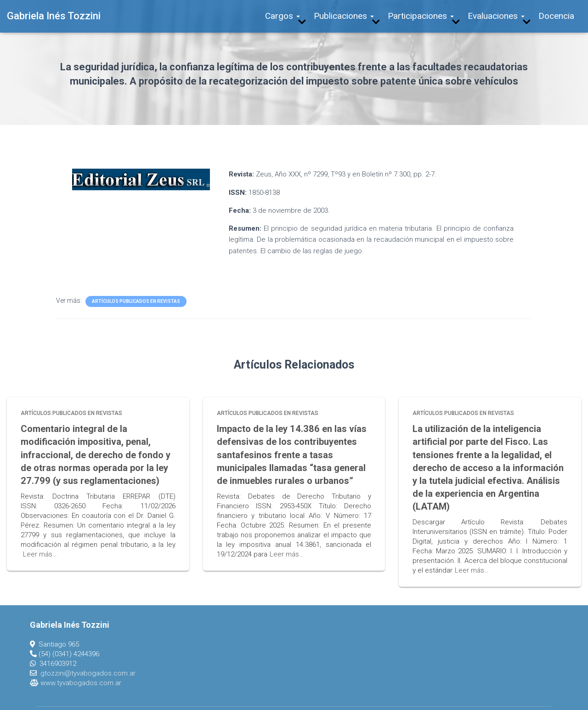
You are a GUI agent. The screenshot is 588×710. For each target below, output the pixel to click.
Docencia (556, 16)
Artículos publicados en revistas (136, 301)
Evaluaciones (496, 16)
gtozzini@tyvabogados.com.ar (88, 653)
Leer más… (40, 547)
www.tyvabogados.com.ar (81, 662)
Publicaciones (344, 16)
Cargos (283, 16)
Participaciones (421, 16)
